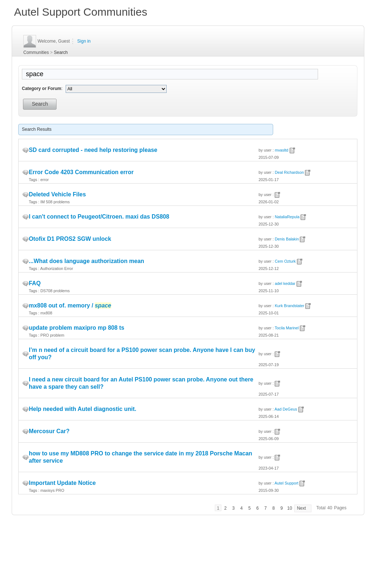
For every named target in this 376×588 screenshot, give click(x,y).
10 (289, 508)
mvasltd (281, 150)
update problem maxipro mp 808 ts (77, 328)
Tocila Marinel (287, 328)
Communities (36, 52)
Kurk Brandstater (289, 306)
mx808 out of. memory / (70, 305)
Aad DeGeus (286, 409)
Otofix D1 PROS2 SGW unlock (70, 239)
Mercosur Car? (49, 431)
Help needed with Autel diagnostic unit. (83, 409)
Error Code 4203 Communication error (81, 172)
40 (330, 508)
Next (301, 508)
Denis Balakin (287, 239)
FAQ (35, 283)
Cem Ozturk (285, 261)
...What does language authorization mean (86, 261)
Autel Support (286, 483)
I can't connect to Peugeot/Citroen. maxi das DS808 (99, 217)
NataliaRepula (287, 217)
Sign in (84, 41)
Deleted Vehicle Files (57, 194)
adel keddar (285, 283)
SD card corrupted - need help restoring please (93, 150)
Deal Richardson (289, 172)
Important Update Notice (62, 483)
